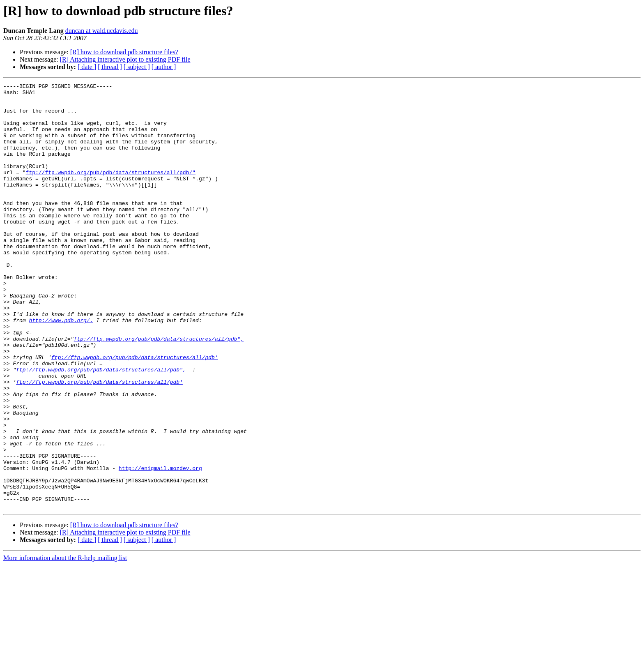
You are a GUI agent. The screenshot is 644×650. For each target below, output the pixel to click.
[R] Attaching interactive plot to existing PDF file (125, 59)
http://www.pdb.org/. (61, 368)
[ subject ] (137, 67)
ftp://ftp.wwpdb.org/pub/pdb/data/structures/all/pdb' (135, 413)
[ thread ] (110, 67)
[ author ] (164, 67)
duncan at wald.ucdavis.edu (102, 31)
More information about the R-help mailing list (65, 643)
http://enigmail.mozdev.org (160, 546)
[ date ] (87, 67)
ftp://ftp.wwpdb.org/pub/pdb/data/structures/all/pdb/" (111, 191)
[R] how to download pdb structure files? (124, 52)
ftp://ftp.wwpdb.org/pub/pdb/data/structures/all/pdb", (159, 390)
